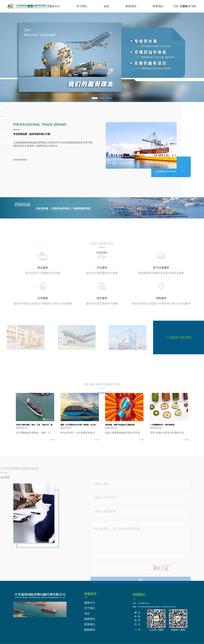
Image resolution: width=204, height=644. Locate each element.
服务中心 (85, 6)
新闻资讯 (136, 6)
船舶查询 (174, 6)
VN (194, 6)
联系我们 (155, 6)
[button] (95, 98)
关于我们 (104, 6)
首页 (69, 6)
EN (185, 6)
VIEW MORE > (19, 160)
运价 (120, 6)
